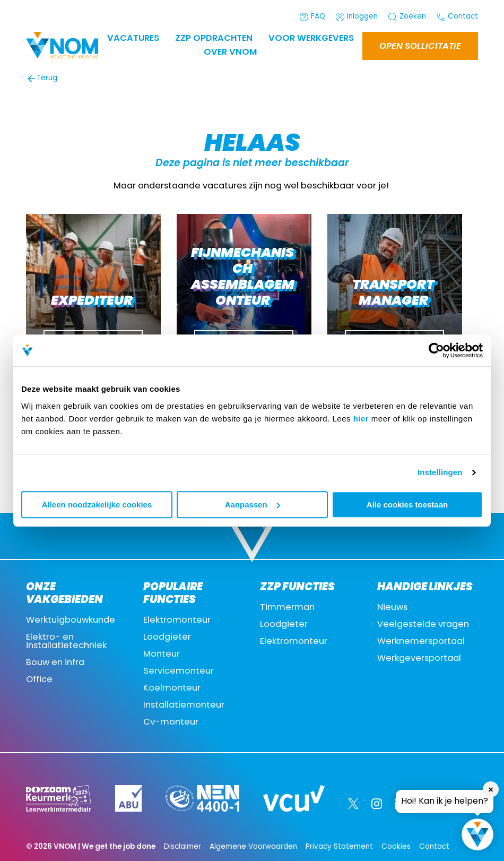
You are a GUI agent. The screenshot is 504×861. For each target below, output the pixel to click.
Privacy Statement (339, 847)
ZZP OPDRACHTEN (214, 39)
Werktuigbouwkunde (71, 621)
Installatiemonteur (184, 705)
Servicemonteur (179, 671)
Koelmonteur (172, 688)
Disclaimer (183, 847)
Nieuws (392, 608)
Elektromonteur (177, 621)
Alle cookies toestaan (407, 505)
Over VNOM (230, 53)
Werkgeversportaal (419, 659)
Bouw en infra (55, 663)
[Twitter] (353, 804)
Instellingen (440, 472)
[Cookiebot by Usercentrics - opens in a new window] (436, 350)
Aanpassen (253, 505)
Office (39, 680)
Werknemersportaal (421, 642)
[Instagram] (377, 804)
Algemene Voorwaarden (253, 847)
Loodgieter (167, 638)
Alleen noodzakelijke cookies (97, 505)
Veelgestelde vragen (423, 625)
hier (361, 419)
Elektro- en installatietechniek (66, 642)
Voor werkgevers (311, 39)
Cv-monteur (171, 722)
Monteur (162, 655)
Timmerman (287, 608)
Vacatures (133, 39)
